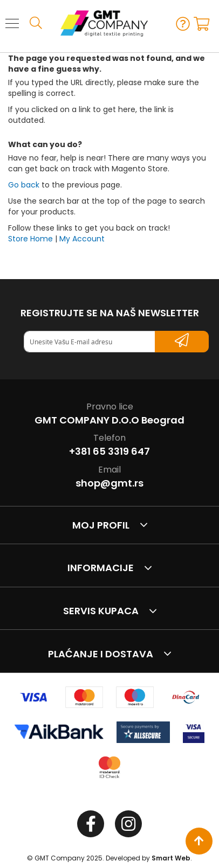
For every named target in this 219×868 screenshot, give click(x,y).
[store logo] (99, 23)
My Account (82, 239)
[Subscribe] (182, 342)
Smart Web (171, 858)
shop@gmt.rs (109, 483)
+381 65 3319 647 (109, 451)
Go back (24, 185)
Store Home (30, 239)
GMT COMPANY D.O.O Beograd (109, 420)
